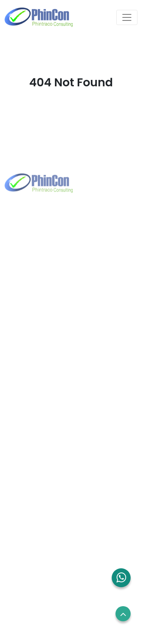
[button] (121, 578)
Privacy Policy (25, 579)
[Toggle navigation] (127, 17)
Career (16, 550)
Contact (17, 475)
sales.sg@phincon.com (49, 387)
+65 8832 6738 (37, 375)
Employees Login (29, 536)
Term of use (22, 564)
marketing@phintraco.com (54, 279)
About (14, 446)
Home (14, 432)
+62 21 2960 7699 (41, 267)
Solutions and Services (37, 460)
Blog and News (27, 489)
